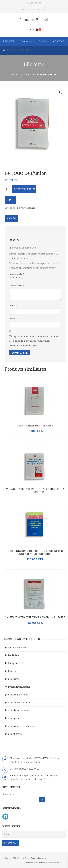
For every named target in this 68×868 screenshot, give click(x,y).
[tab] (11, 218)
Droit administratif (19, 687)
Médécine (14, 655)
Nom (13, 305)
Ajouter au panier (24, 189)
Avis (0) (11, 218)
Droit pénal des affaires (35, 425)
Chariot (32, 30)
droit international (19, 710)
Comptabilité (16, 663)
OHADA (43, 41)
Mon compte (41, 9)
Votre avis (17, 285)
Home (15, 74)
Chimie (12, 671)
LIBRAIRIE (9, 41)
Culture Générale (17, 647)
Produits (26, 74)
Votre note (17, 274)
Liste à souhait (28, 9)
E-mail (15, 318)
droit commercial (18, 695)
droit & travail (16, 734)
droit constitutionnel (20, 702)
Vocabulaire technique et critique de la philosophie (35, 490)
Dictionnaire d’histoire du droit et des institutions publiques (35, 552)
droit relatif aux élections (22, 726)
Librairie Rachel (26, 208)
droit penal (14, 718)
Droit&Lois (27, 41)
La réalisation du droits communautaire (35, 617)
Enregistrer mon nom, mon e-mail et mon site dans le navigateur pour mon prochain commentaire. (34, 341)
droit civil (14, 679)
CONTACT (59, 41)
